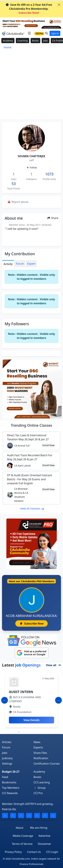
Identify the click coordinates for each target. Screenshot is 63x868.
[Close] (59, 5)
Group (40, 788)
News (37, 742)
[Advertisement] (32, 86)
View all (53, 665)
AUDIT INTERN (21, 692)
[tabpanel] (32, 700)
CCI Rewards (10, 793)
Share (53, 218)
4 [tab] (29, 732)
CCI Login (52, 852)
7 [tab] (44, 732)
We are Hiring (39, 828)
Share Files (40, 753)
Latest (21, 665)
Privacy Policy (13, 852)
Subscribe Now (32, 624)
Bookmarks (9, 782)
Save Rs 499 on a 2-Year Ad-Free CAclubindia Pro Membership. (29, 9)
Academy (8, 41)
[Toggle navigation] (29, 33)
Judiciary (7, 758)
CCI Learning (42, 782)
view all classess (32, 508)
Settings (7, 764)
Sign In (55, 33)
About (19, 828)
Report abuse (18, 202)
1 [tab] (14, 732)
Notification (41, 758)
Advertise (44, 836)
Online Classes (31, 425)
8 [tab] (49, 732)
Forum (6, 747)
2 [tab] (19, 732)
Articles (7, 742)
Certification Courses (47, 764)
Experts (38, 747)
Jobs (46, 41)
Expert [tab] (31, 264)
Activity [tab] (8, 264)
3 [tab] (24, 732)
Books (35, 41)
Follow (32, 168)
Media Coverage (23, 836)
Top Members (11, 788)
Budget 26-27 (11, 772)
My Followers (17, 324)
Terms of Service (22, 844)
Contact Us (34, 852)
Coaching (22, 41)
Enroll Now (48, 445)
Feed (5, 777)
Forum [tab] (20, 264)
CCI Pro (38, 793)
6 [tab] (39, 732)
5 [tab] (34, 732)
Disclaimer (44, 844)
